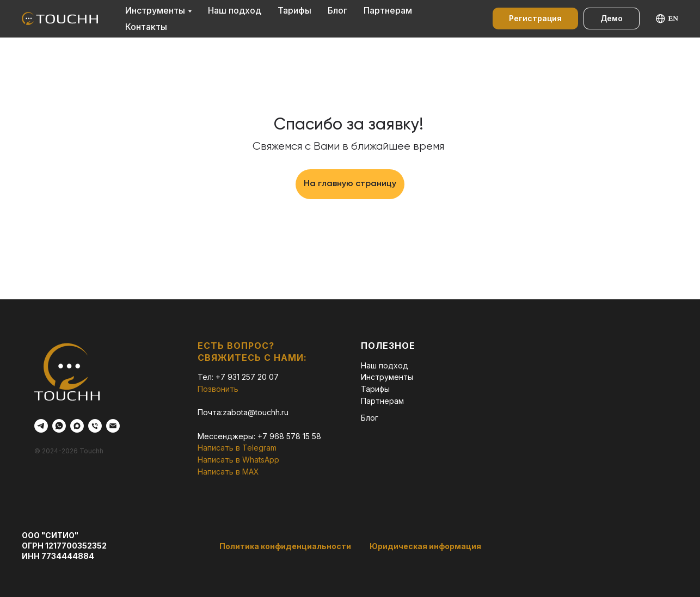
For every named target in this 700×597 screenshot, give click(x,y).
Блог (337, 10)
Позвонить (218, 389)
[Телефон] (95, 426)
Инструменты (155, 10)
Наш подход (235, 10)
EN (667, 19)
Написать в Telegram (237, 448)
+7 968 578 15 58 (289, 436)
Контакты (146, 27)
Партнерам (388, 10)
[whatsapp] (59, 426)
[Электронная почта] (113, 426)
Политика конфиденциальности (285, 546)
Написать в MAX (228, 472)
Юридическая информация (425, 546)
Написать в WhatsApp (238, 460)
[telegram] (41, 426)
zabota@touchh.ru (256, 412)
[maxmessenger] (77, 426)
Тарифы (294, 10)
